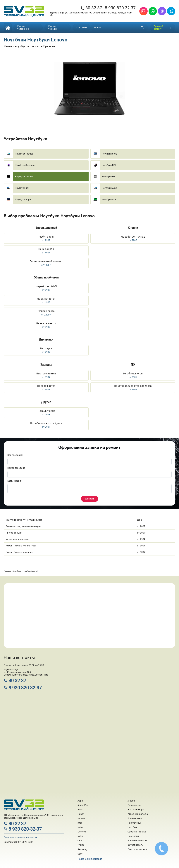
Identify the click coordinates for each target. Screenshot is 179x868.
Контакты (82, 28)
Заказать (90, 499)
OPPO (80, 841)
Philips (81, 845)
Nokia (80, 836)
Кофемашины (135, 818)
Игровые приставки (138, 814)
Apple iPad (83, 805)
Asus (80, 810)
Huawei (81, 818)
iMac (80, 823)
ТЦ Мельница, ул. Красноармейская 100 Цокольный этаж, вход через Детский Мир (91, 14)
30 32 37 (91, 8)
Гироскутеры (134, 805)
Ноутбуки (132, 827)
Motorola (82, 832)
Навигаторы (134, 823)
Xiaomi (131, 801)
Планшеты (133, 836)
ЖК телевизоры (136, 810)
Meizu (80, 827)
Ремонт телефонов (28, 28)
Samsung (82, 849)
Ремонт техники (58, 28)
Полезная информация (90, 859)
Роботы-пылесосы (137, 841)
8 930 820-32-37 (120, 8)
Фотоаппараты (135, 845)
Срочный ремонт (163, 28)
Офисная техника (137, 832)
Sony (80, 854)
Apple (80, 801)
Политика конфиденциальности (21, 837)
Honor (81, 814)
